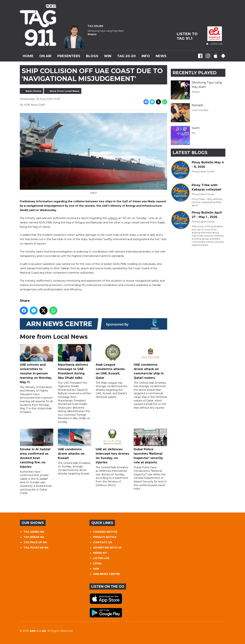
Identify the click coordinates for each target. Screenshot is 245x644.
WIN (108, 56)
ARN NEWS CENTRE (106, 574)
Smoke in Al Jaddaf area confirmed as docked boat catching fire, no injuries (37, 449)
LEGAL (98, 563)
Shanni (196, 92)
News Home (33, 91)
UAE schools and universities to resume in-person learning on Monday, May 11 (37, 364)
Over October (200, 110)
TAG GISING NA (34, 532)
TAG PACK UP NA (35, 542)
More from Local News (65, 91)
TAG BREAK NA (34, 537)
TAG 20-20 (126, 56)
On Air (45, 56)
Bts (194, 133)
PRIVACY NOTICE (105, 537)
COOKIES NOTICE (105, 532)
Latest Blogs (190, 153)
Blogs (92, 56)
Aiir (44, 631)
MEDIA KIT (100, 553)
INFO (146, 56)
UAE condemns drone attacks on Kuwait (74, 444)
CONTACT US (103, 542)
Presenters (69, 56)
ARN (96, 569)
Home (28, 56)
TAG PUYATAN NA (36, 548)
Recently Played (195, 73)
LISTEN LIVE (101, 558)
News (161, 56)
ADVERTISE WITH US (107, 548)
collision (113, 218)
